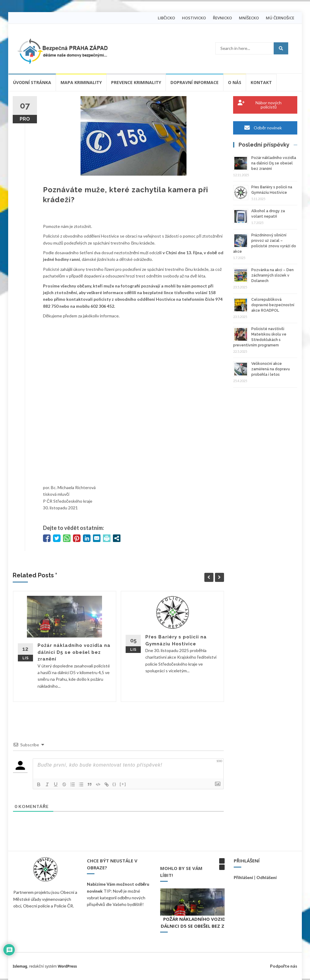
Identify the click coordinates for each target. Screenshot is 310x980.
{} (114, 784)
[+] (123, 784)
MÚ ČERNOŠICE (280, 18)
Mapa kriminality (81, 82)
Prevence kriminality (136, 82)
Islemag (20, 966)
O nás (235, 82)
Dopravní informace (195, 82)
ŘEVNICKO (222, 18)
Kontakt (261, 82)
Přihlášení (243, 877)
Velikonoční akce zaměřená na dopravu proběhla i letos (270, 369)
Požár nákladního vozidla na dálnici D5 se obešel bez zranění (74, 652)
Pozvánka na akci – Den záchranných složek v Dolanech (272, 275)
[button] (222, 861)
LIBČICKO (166, 18)
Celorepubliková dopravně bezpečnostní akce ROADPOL (273, 305)
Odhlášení (267, 877)
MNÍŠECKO (249, 18)
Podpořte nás (284, 966)
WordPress (67, 966)
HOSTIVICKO (194, 18)
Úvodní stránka (32, 82)
